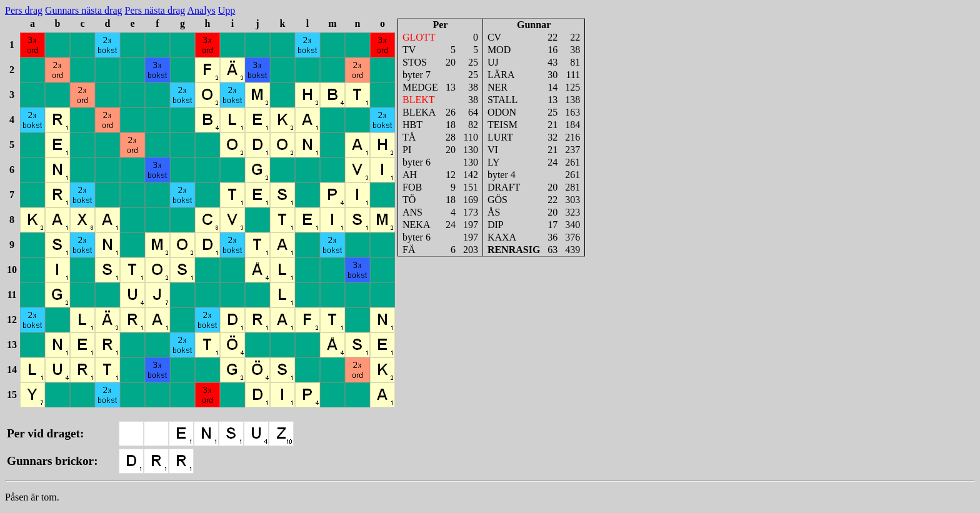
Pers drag (24, 10)
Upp (227, 10)
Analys (201, 10)
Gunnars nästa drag (84, 10)
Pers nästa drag (155, 10)
